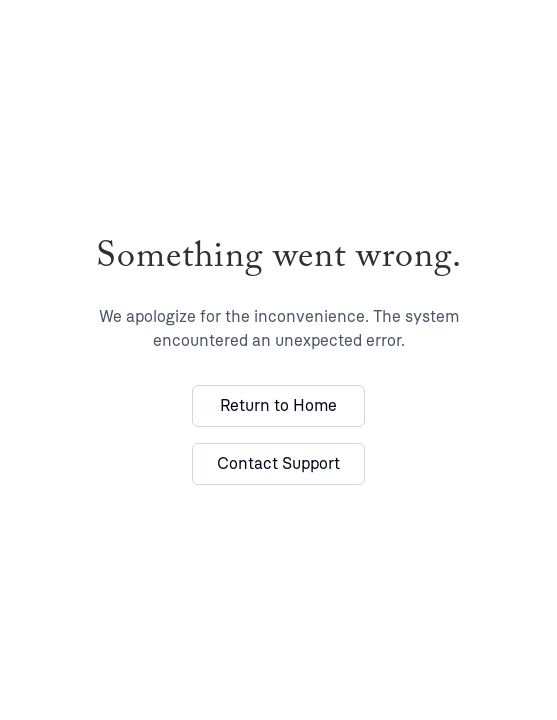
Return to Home (278, 405)
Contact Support (278, 463)
